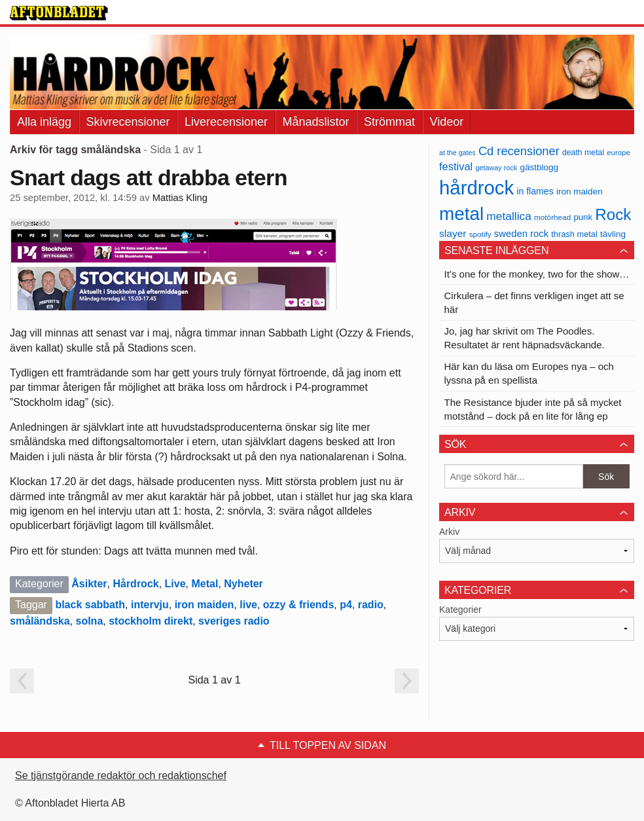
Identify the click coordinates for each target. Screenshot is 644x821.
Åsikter (89, 584)
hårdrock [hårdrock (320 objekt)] (476, 188)
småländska (40, 621)
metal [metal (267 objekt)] (461, 214)
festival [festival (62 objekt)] (456, 166)
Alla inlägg (44, 122)
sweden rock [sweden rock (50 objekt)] (521, 234)
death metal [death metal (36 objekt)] (583, 153)
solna (90, 621)
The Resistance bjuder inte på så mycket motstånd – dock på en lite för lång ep (533, 409)
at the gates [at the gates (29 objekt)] (457, 153)
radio (371, 605)
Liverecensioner (226, 122)
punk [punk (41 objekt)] (583, 217)
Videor (447, 122)
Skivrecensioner (128, 122)
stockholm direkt (151, 621)
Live (175, 584)
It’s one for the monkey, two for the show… (537, 274)
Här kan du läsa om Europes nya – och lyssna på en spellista (529, 373)
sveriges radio (234, 621)
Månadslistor (316, 122)
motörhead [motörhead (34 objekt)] (552, 217)
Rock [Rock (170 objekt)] (613, 214)
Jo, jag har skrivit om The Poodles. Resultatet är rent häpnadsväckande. (525, 338)
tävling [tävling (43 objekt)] (613, 234)
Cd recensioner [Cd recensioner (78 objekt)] (519, 151)
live (248, 605)
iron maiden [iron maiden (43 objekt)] (580, 192)
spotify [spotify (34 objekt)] (480, 234)
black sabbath (90, 605)
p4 (346, 605)
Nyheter (243, 584)
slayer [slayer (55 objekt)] (453, 233)
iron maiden (205, 605)
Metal (205, 584)
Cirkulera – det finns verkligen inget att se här (534, 302)
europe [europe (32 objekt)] (618, 153)
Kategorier (460, 610)
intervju (150, 605)
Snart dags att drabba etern (149, 177)
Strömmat (389, 122)
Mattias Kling (180, 198)
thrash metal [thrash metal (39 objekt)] (574, 234)
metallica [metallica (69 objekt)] (509, 216)
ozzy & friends (298, 605)
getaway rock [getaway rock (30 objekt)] (496, 168)
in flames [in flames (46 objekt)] (535, 191)
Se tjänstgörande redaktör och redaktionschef (121, 775)
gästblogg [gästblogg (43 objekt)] (539, 167)
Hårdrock (135, 584)
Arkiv (449, 532)
